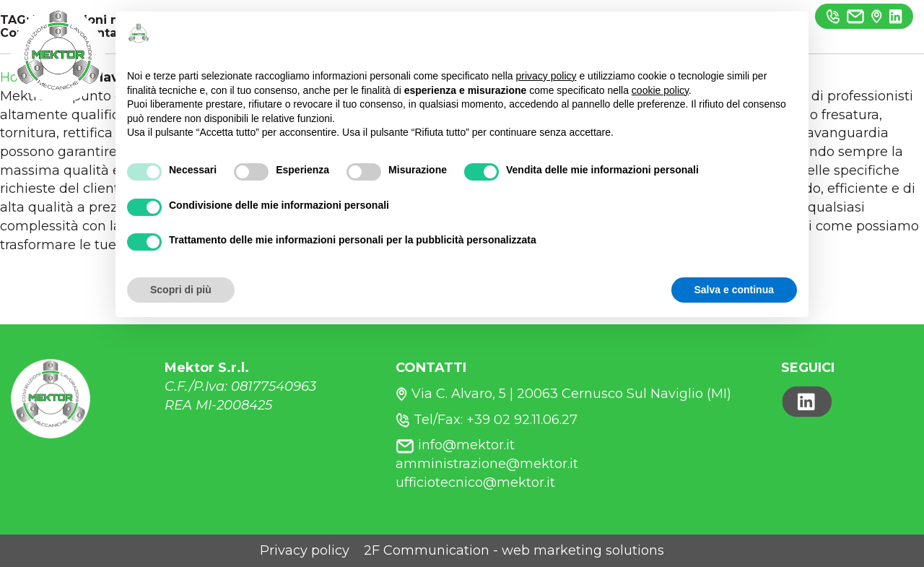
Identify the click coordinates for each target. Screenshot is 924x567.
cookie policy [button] (660, 90)
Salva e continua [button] (734, 290)
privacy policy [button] (546, 76)
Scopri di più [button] (181, 290)
